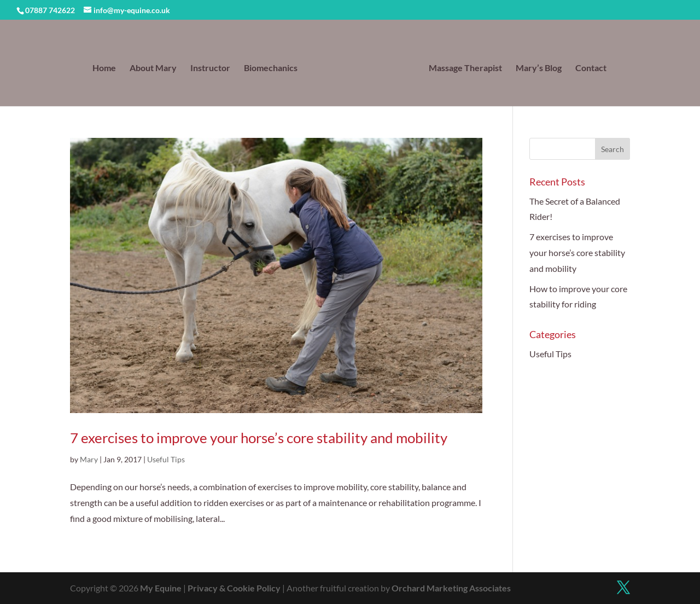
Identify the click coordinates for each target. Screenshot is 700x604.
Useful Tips (166, 459)
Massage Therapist (465, 68)
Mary (89, 459)
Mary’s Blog (539, 68)
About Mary (153, 68)
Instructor (210, 68)
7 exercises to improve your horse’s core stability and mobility (259, 438)
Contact (591, 68)
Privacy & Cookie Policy (234, 588)
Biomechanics (271, 68)
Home (104, 68)
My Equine (161, 588)
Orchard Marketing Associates (451, 588)
